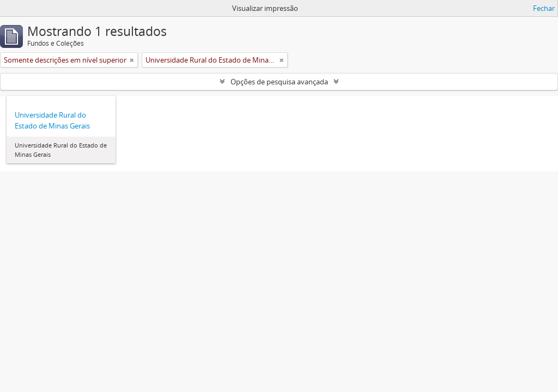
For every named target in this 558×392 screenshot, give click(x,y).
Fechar (544, 8)
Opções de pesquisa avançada (279, 82)
